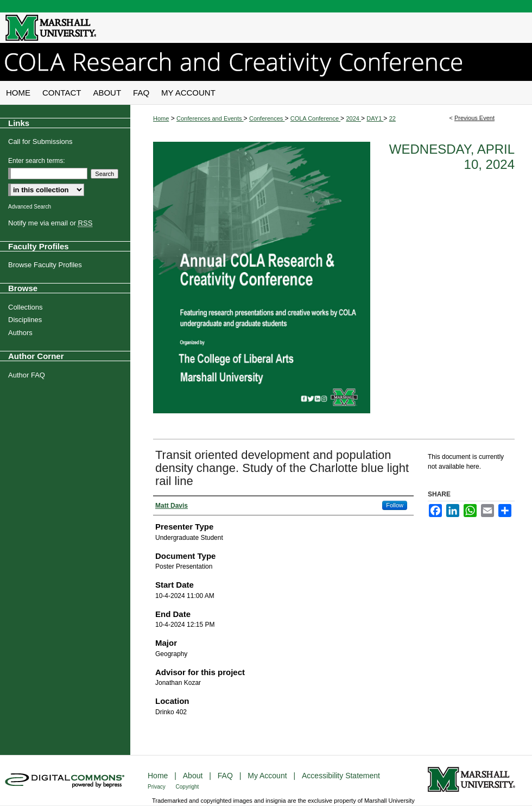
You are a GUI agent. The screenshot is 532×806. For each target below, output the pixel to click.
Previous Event (474, 118)
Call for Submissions (40, 141)
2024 (353, 118)
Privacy (157, 787)
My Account (268, 776)
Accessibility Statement (341, 776)
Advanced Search (30, 207)
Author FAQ (27, 375)
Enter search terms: (37, 161)
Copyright (188, 787)
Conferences (267, 118)
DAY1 (375, 118)
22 (392, 118)
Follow (395, 505)
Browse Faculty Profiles (45, 265)
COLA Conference (315, 118)
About (194, 776)
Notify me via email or (50, 223)
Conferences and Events (210, 118)
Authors (20, 333)
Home (161, 118)
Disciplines (25, 320)
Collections (26, 307)
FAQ (226, 776)
